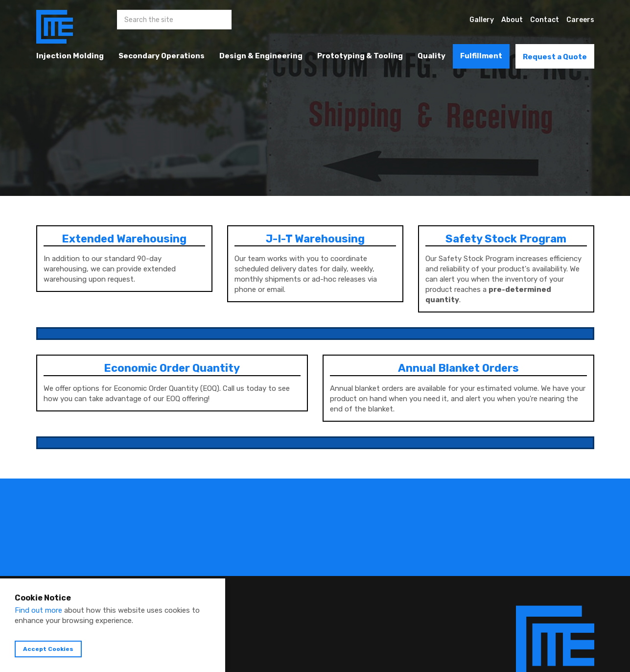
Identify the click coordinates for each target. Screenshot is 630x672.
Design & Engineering (261, 56)
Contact (545, 20)
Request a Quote (555, 57)
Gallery (482, 20)
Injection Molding (70, 56)
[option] (315, 98)
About (512, 20)
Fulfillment (481, 56)
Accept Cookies (48, 649)
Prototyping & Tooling (360, 56)
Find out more (38, 610)
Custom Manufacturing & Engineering (55, 27)
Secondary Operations (162, 56)
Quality (432, 56)
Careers (580, 20)
